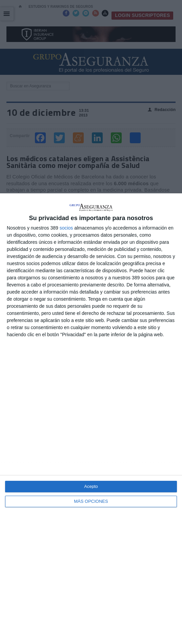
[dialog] (91, 419)
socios (66, 228)
